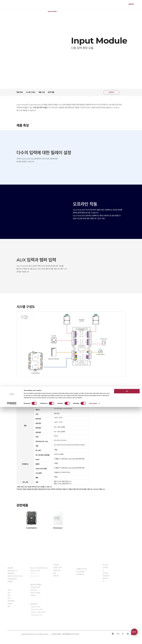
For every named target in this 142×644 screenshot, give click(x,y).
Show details (93, 640)
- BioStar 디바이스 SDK (38, 612)
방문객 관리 (11, 573)
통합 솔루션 (34, 604)
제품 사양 (42, 92)
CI (103, 570)
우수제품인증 (80, 574)
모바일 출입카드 (12, 579)
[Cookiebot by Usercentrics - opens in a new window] (12, 640)
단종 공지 (56, 576)
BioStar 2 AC (35, 576)
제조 (9, 606)
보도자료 (105, 573)
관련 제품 (51, 92)
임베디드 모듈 (35, 620)
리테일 (10, 604)
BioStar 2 (34, 573)
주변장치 (33, 596)
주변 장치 (37, 11)
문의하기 (131, 4)
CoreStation (31, 528)
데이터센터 (11, 601)
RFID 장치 (34, 590)
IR (103, 581)
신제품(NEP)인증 (81, 569)
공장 (9, 593)
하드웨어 (24, 11)
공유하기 (123, 92)
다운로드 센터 (57, 568)
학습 (55, 573)
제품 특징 (20, 92)
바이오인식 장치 (35, 587)
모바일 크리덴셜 (35, 593)
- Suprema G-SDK (37, 609)
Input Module (52, 11)
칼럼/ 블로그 (106, 576)
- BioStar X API (35, 607)
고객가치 (105, 568)
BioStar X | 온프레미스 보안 (39, 568)
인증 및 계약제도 (81, 565)
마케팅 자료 (57, 570)
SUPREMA (12, 5)
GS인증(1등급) (80, 572)
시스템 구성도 (31, 92)
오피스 (10, 590)
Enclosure (58, 528)
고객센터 (56, 565)
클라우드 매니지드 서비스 (15, 576)
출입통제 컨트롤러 (36, 585)
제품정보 (12, 11)
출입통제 (10, 568)
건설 (9, 596)
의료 (9, 598)
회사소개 (105, 565)
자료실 (78, 580)
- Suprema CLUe (36, 615)
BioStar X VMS (35, 571)
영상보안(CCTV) (13, 571)
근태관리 (10, 582)
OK (127, 628)
